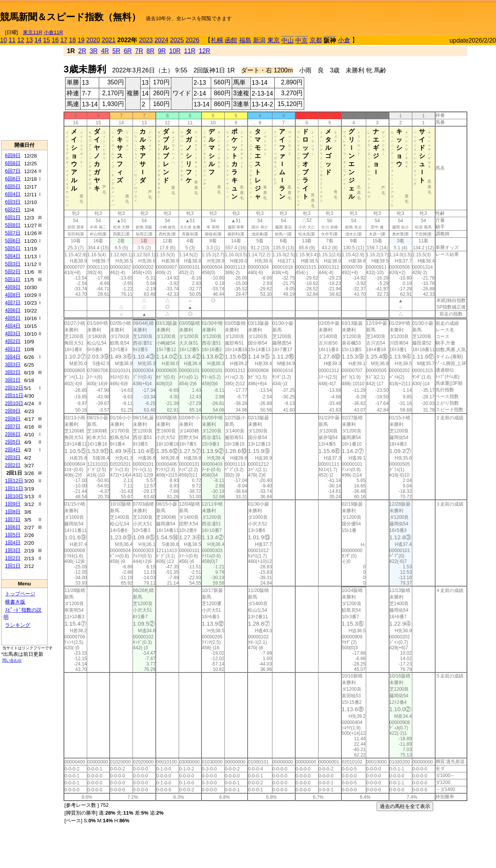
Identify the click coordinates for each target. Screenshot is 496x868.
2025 (177, 40)
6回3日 (13, 202)
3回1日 (13, 380)
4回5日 (13, 318)
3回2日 (13, 372)
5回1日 (13, 279)
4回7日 (13, 303)
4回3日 (13, 334)
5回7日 (13, 233)
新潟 (259, 40)
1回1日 (13, 566)
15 (46, 40)
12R (204, 51)
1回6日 (13, 527)
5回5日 (13, 248)
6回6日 (13, 179)
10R (175, 51)
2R (82, 51)
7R (139, 51)
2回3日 (13, 457)
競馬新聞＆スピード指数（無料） (70, 17)
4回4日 (13, 326)
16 (55, 40)
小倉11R (53, 32)
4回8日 (13, 295)
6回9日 (13, 155)
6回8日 (13, 163)
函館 (231, 40)
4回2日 (13, 341)
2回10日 (14, 403)
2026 (193, 40)
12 (21, 40)
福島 (245, 40)
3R (93, 51)
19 (81, 40)
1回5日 (13, 535)
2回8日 (13, 419)
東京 (274, 40)
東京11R (33, 32)
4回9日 (13, 287)
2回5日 (13, 442)
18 (72, 40)
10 (3, 40)
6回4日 (13, 194)
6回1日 (13, 217)
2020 (93, 40)
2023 (146, 40)
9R (162, 51)
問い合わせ (12, 660)
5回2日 (13, 272)
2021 (109, 40)
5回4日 (13, 256)
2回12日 (14, 388)
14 (38, 40)
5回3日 (13, 264)
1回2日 (13, 558)
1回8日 (13, 512)
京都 (316, 40)
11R (190, 51)
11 (12, 40)
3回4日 (13, 357)
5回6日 (13, 241)
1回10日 (14, 496)
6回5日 (13, 186)
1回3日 (13, 550)
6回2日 (13, 210)
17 (64, 40)
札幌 (217, 40)
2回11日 (14, 395)
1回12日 (14, 481)
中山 (288, 40)
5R (116, 51)
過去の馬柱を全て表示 (405, 806)
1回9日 (13, 504)
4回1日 (13, 349)
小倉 (344, 40)
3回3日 (13, 365)
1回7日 (13, 519)
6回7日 (13, 171)
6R (127, 51)
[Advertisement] (405, 14)
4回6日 (13, 310)
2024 (162, 40)
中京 (301, 40)
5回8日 (13, 225)
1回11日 (14, 488)
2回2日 (13, 465)
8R (150, 51)
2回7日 (13, 426)
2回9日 (13, 411)
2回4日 (13, 450)
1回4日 (13, 543)
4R (105, 51)
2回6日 (13, 434)
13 (29, 40)
